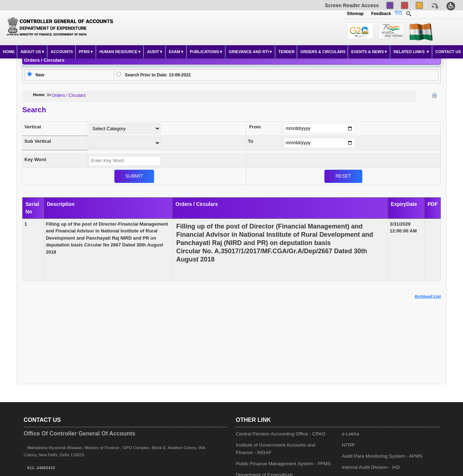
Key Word (35, 159)
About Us (31, 52)
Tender (287, 52)
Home (9, 52)
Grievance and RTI (249, 52)
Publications (205, 52)
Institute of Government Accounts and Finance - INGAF (276, 449)
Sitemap (355, 14)
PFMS (84, 52)
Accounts (62, 52)
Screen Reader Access (352, 5)
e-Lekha (350, 434)
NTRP (348, 445)
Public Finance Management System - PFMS (283, 464)
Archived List (428, 296)
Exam (175, 52)
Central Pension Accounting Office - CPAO (281, 434)
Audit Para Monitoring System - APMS (382, 456)
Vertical (33, 127)
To (251, 141)
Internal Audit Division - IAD (371, 467)
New (40, 75)
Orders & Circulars (323, 52)
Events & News (367, 52)
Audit (153, 52)
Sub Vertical (38, 141)
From (255, 127)
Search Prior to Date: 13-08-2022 (158, 75)
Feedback (380, 14)
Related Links (410, 52)
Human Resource (118, 52)
